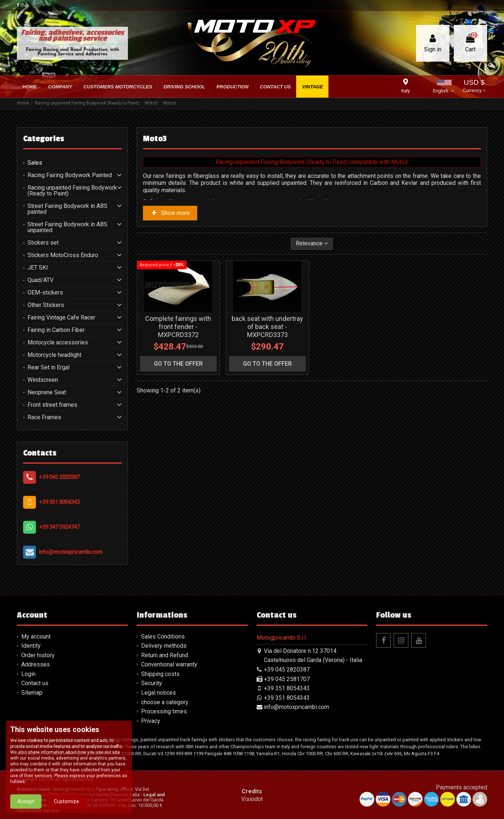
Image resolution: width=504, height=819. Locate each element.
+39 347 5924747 (59, 527)
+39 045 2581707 (287, 679)
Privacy (151, 721)
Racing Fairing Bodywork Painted (70, 175)
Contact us (35, 683)
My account (36, 637)
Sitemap (32, 693)
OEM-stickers (45, 293)
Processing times (164, 711)
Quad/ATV (41, 280)
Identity (31, 646)
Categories (44, 139)
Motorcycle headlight (54, 355)
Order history (38, 655)
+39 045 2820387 (59, 477)
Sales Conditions (163, 637)
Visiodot (252, 799)
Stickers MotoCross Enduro (63, 255)
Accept (26, 805)
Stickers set (43, 243)
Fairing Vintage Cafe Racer (61, 318)
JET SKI (38, 268)
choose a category (165, 702)
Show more (170, 213)
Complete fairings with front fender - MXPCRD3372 (178, 326)
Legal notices (159, 693)
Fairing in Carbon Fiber (56, 330)
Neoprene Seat (47, 392)
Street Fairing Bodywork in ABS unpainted (67, 227)
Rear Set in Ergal (49, 368)
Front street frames (52, 405)
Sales (35, 163)
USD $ (474, 87)
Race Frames (44, 417)
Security (152, 683)
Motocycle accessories (58, 343)
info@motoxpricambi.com (71, 552)
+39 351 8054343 (59, 502)
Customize (67, 805)
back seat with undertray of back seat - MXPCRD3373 (267, 326)
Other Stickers (46, 305)
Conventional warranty (169, 664)
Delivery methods (164, 646)
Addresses (36, 664)
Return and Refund (165, 655)
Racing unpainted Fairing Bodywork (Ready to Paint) (72, 191)
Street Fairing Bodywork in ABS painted (67, 209)
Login (28, 674)
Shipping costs (160, 674)
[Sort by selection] (312, 244)
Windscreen (43, 380)
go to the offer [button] (178, 364)
